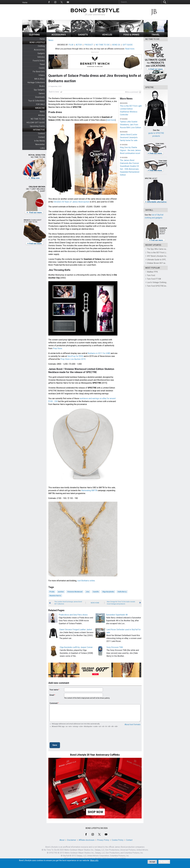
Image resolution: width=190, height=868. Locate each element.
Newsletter (40, 144)
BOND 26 (116, 45)
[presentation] (68, 736)
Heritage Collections (36, 82)
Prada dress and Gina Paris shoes (73, 615)
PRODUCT (89, 45)
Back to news (54, 92)
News (42, 112)
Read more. (130, 49)
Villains (42, 75)
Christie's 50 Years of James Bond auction (71, 202)
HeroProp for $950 (75, 356)
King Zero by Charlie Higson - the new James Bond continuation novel (130, 150)
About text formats (133, 724)
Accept (152, 862)
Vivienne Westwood (75, 592)
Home (25, 2)
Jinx (88, 592)
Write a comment (132, 92)
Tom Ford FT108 (154, 279)
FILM (71, 45)
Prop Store (57, 348)
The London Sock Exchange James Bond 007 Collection (68, 603)
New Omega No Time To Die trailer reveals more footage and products (121, 603)
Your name (54, 690)
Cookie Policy (118, 840)
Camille (96, 592)
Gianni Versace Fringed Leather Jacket (76, 630)
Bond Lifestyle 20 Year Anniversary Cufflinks (95, 755)
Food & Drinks (39, 61)
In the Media (39, 141)
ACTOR (79, 45)
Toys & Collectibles (36, 101)
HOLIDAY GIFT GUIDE (36, 123)
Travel (42, 64)
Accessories (39, 50)
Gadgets (41, 53)
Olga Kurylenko (108, 592)
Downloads (40, 97)
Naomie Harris (55, 596)
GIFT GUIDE (128, 45)
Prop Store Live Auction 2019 (73, 359)
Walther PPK (152, 272)
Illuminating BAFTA (89, 490)
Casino (42, 68)
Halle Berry (122, 592)
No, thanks (164, 862)
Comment (54, 703)
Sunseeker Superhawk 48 (117, 615)
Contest (41, 133)
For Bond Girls (39, 72)
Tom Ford (151, 275)
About (62, 840)
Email (52, 695)
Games (42, 93)
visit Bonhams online (86, 581)
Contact (42, 137)
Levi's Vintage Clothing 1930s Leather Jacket (166, 282)
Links (42, 148)
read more (111, 120)
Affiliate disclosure (87, 840)
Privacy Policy (103, 840)
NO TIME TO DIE (38, 119)
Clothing (41, 46)
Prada (52, 592)
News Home (95, 603)
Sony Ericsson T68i (115, 647)
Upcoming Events (37, 126)
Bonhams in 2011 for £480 (99, 353)
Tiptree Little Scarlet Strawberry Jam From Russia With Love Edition (131, 125)
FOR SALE (40, 104)
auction (61, 592)
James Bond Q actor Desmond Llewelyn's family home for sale (129, 137)
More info (94, 860)
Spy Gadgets (39, 90)
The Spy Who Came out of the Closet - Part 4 (166, 249)
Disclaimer (72, 840)
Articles (41, 115)
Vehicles (41, 57)
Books (42, 86)
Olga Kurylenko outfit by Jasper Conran (76, 647)
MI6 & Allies (40, 79)
